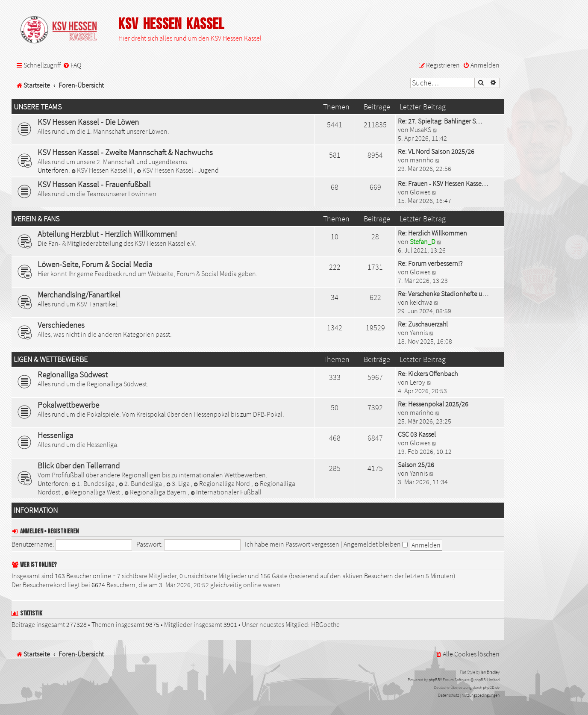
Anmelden (32, 531)
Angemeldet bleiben (376, 544)
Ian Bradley (490, 672)
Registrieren (63, 531)
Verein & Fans (37, 219)
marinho (422, 160)
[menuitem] (72, 65)
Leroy (417, 382)
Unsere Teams (38, 107)
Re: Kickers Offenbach (428, 374)
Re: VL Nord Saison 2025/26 (436, 151)
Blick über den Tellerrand (79, 465)
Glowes (420, 192)
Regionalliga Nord (223, 483)
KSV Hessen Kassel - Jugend (178, 170)
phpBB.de (491, 687)
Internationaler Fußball (226, 492)
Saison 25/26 (416, 465)
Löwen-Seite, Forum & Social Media (95, 264)
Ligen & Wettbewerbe (51, 359)
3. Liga (179, 483)
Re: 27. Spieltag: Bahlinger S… (440, 121)
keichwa (421, 302)
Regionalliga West (93, 492)
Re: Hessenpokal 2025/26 (433, 404)
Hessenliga (55, 435)
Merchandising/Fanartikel (79, 294)
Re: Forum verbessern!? (430, 263)
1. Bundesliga (94, 483)
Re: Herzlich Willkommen (432, 233)
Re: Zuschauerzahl (423, 324)
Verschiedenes (61, 325)
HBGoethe (325, 624)
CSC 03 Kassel (417, 434)
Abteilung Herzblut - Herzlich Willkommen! (107, 234)
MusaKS (420, 129)
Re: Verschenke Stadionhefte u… (443, 294)
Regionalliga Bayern (156, 492)
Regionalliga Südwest (73, 374)
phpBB (434, 680)
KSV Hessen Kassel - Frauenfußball (94, 184)
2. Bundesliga (141, 483)
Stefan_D (423, 241)
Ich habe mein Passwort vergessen (292, 544)
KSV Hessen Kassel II (103, 170)
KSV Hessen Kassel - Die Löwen (88, 122)
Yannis (419, 332)
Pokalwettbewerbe (68, 405)
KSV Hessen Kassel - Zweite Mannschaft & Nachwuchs (125, 152)
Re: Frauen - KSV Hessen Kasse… (443, 183)
